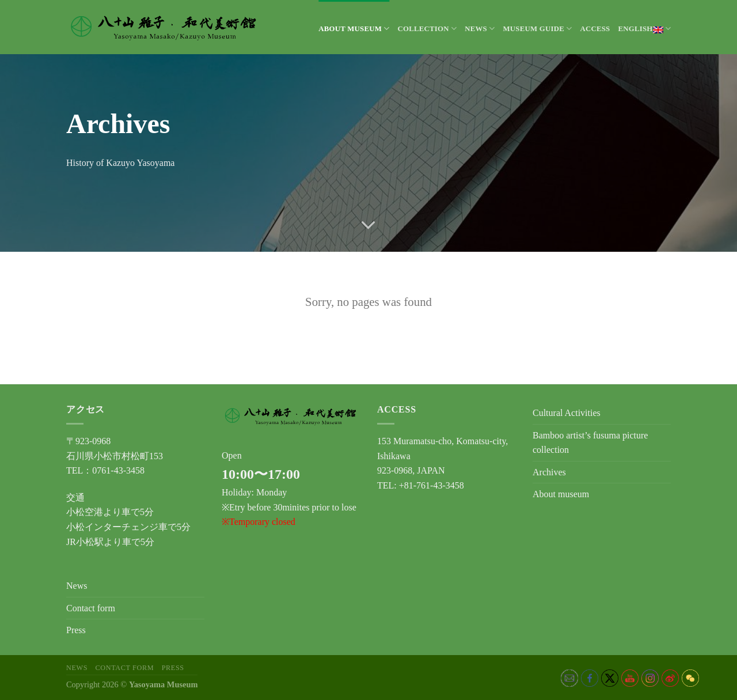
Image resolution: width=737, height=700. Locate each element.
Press (76, 630)
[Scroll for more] (368, 225)
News (480, 29)
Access (595, 29)
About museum (354, 29)
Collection (427, 29)
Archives (549, 472)
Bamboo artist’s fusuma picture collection (590, 443)
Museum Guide (537, 29)
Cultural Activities (567, 413)
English (644, 29)
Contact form (91, 608)
